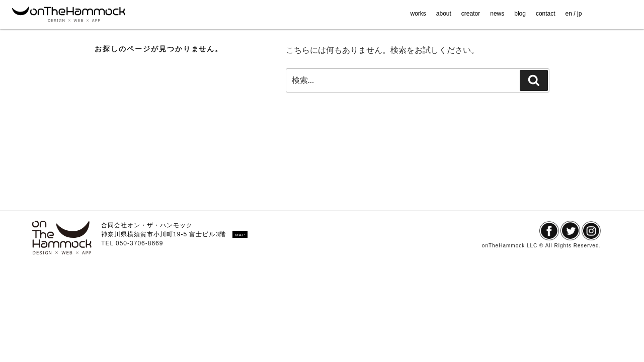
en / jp (574, 14)
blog (520, 14)
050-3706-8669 (139, 243)
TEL (108, 243)
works (418, 14)
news (497, 14)
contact (546, 14)
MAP (240, 235)
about (444, 14)
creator (471, 14)
